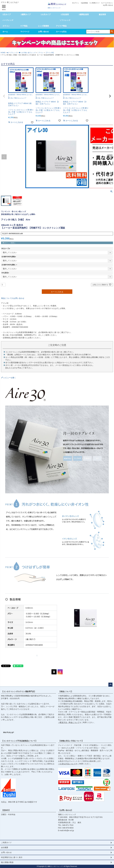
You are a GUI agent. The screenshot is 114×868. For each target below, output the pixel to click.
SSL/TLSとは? (9, 732)
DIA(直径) (6, 273)
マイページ (25, 32)
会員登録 (85, 3)
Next (110, 157)
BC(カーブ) (6, 249)
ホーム (5, 32)
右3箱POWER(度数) (9, 257)
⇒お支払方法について (67, 764)
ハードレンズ (8, 20)
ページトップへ (110, 685)
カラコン (6, 26)
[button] (4, 96)
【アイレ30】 (50, 53)
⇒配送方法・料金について (69, 722)
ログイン (76, 3)
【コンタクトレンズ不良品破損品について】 (19, 741)
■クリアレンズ (12, 53)
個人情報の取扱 (7, 862)
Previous (4, 157)
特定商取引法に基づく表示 (12, 857)
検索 (112, 31)
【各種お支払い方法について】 (71, 741)
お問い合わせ (108, 5)
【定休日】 (6, 810)
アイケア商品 (61, 26)
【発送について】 (66, 691)
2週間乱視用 (84, 14)
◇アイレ (40, 53)
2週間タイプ (26, 14)
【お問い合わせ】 (66, 810)
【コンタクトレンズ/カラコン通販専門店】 (19, 691)
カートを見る (61, 32)
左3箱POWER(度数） (10, 265)
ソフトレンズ (65, 20)
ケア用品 (24, 26)
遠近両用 (102, 14)
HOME (3, 53)
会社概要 (5, 847)
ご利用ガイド (95, 3)
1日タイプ (7, 14)
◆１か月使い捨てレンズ (27, 53)
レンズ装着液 (43, 26)
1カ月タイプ (46, 14)
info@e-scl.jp (69, 830)
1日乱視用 (65, 14)
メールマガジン (108, 3)
